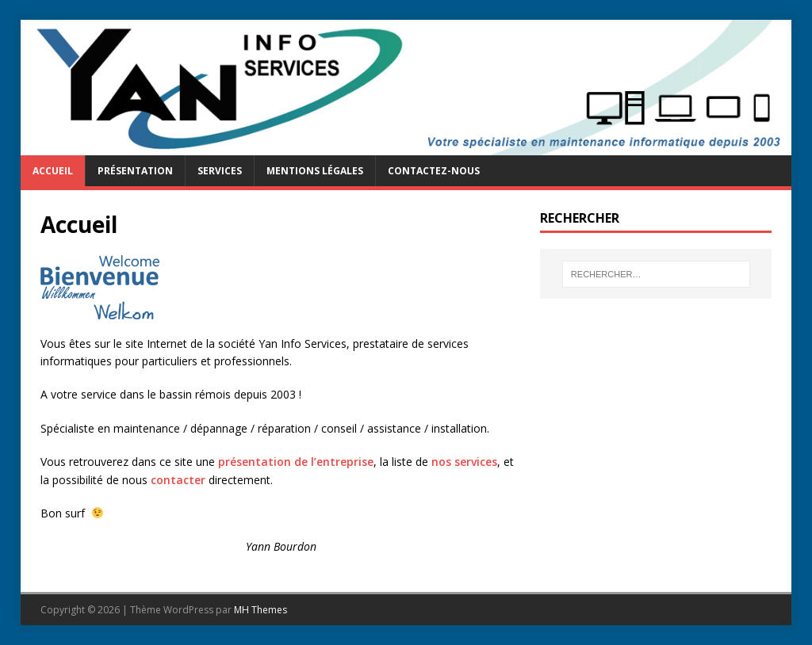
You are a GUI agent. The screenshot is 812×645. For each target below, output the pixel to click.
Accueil (53, 171)
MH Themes (260, 610)
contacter (178, 480)
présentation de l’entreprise (296, 462)
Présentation (135, 171)
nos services (464, 462)
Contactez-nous (434, 171)
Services (220, 171)
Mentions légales (315, 171)
